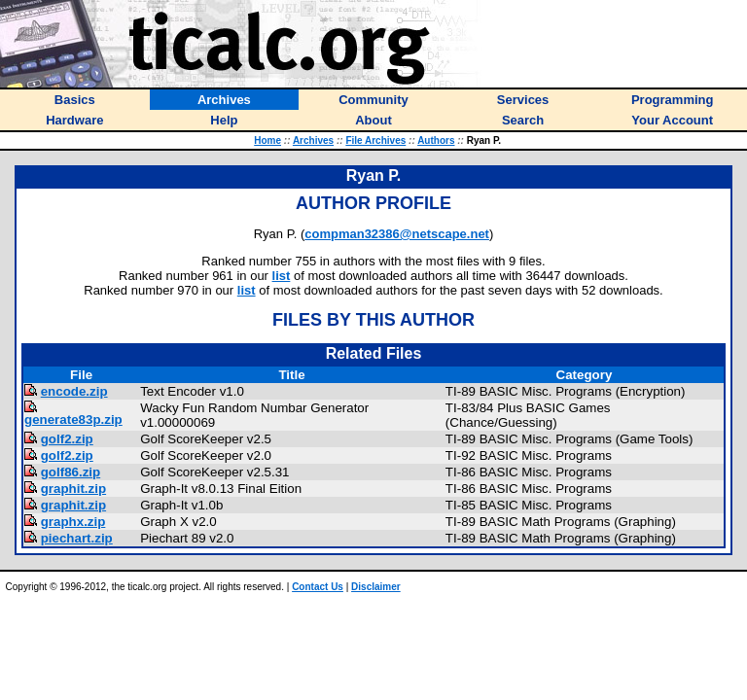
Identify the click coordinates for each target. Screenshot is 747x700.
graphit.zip (73, 489)
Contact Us (318, 587)
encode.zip (74, 391)
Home (267, 140)
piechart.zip (77, 538)
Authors (436, 140)
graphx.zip (73, 522)
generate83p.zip (73, 420)
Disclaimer (376, 587)
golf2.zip (67, 439)
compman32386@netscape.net (397, 234)
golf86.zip (71, 472)
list (282, 276)
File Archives (375, 140)
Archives (313, 140)
